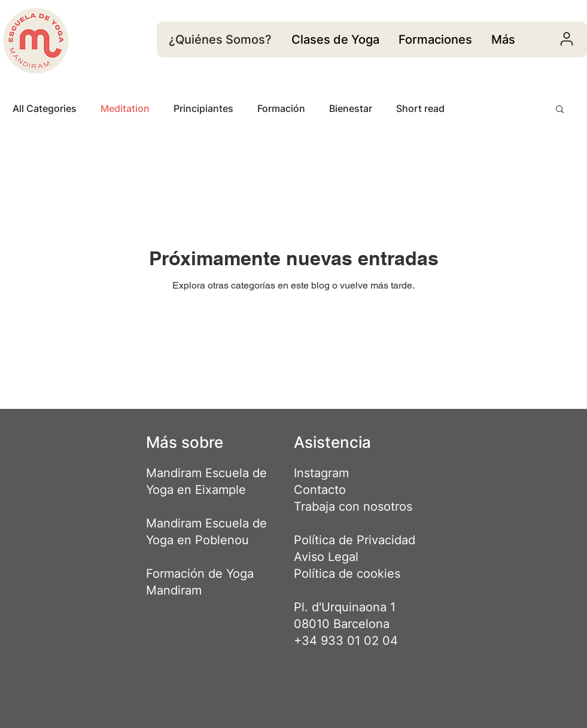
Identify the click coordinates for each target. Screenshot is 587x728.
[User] (567, 39)
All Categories (45, 108)
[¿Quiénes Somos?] (222, 39)
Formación (281, 108)
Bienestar (351, 108)
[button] (560, 110)
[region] (335, 40)
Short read (420, 108)
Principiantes (203, 108)
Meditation (125, 108)
